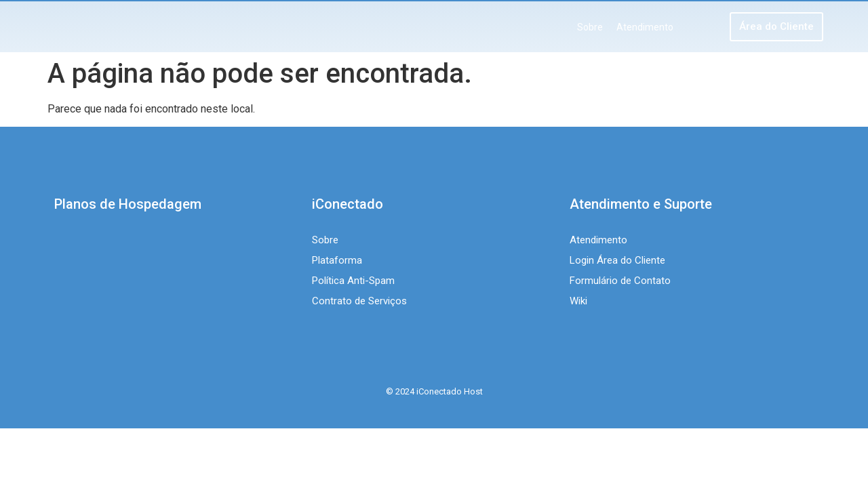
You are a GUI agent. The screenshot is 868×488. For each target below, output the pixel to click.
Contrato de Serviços (359, 301)
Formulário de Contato (620, 281)
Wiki (578, 301)
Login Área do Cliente (617, 260)
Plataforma (337, 260)
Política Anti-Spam (353, 281)
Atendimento (645, 27)
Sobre (590, 27)
